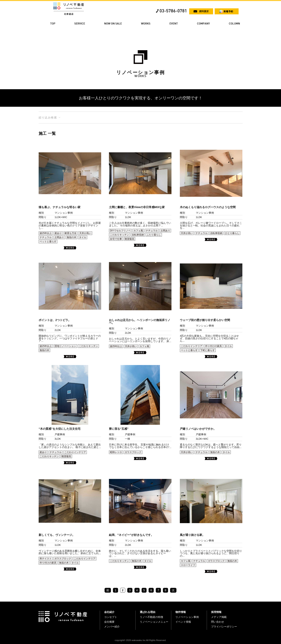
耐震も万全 (70, 233)
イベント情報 (183, 622)
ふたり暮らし (154, 235)
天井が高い (85, 233)
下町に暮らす (208, 350)
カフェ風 (138, 231)
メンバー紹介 (112, 627)
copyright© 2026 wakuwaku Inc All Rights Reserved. (140, 640)
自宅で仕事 (116, 239)
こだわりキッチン (119, 235)
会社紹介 (109, 612)
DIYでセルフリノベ (120, 231)
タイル (83, 237)
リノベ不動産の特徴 (151, 617)
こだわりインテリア (192, 346)
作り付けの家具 (213, 346)
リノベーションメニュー (154, 622)
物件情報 (181, 612)
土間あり (59, 237)
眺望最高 (129, 239)
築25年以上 (46, 233)
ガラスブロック (133, 452)
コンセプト (111, 617)
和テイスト (46, 559)
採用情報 (216, 612)
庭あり (58, 233)
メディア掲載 (219, 617)
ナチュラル (46, 237)
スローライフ (188, 565)
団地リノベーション (65, 346)
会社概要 (109, 622)
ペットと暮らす (48, 242)
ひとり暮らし (232, 233)
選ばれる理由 (148, 612)
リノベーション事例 (187, 617)
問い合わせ (218, 622)
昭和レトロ (116, 452)
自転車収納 (138, 235)
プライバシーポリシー (224, 627)
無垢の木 (71, 237)
